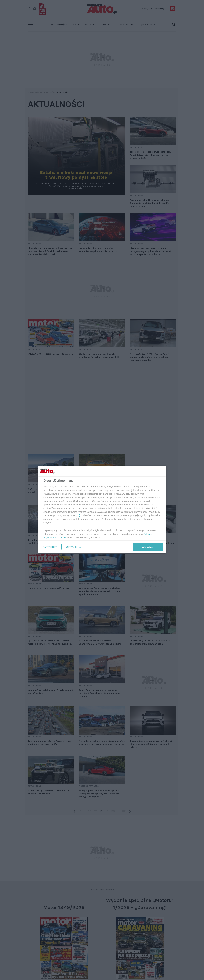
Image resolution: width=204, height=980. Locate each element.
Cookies (62, 537)
